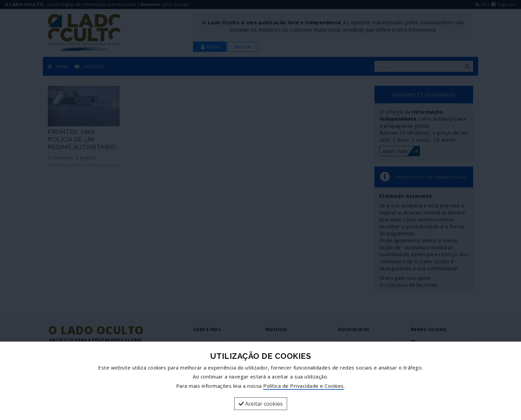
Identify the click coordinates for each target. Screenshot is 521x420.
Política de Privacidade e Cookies (304, 386)
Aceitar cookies (261, 404)
